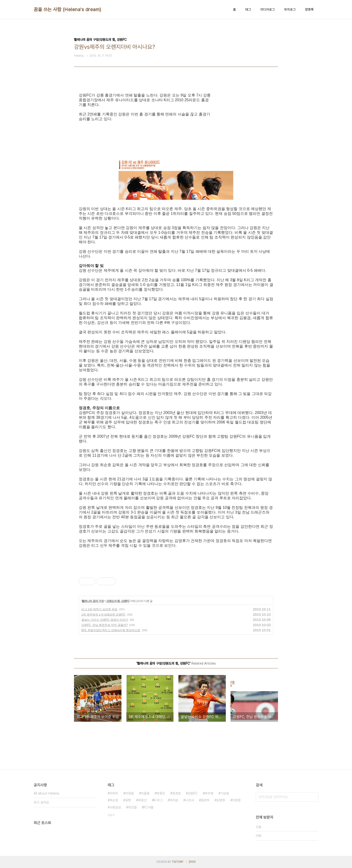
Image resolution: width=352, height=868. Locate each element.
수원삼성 (115, 807)
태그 (248, 9)
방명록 (309, 9)
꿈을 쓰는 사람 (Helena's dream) (67, 9)
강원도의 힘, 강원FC (118, 601)
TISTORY (178, 862)
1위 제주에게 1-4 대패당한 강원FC (103, 615)
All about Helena (46, 793)
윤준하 (205, 800)
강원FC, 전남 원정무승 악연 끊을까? (104, 625)
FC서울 (149, 807)
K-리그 (158, 800)
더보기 (111, 815)
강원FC (193, 793)
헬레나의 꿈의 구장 (93, 601)
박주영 (209, 793)
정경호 (176, 793)
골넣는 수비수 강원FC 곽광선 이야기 (105, 620)
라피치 (114, 793)
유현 (128, 800)
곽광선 (142, 800)
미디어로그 (268, 9)
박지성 (174, 800)
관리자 (192, 862)
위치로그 (290, 9)
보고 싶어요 (41, 802)
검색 (314, 797)
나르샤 (190, 800)
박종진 (161, 793)
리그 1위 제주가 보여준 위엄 (99, 609)
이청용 (130, 793)
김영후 (221, 800)
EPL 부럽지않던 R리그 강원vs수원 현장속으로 (111, 630)
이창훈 (236, 800)
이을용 (145, 793)
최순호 (114, 800)
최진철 (132, 807)
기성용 (225, 793)
